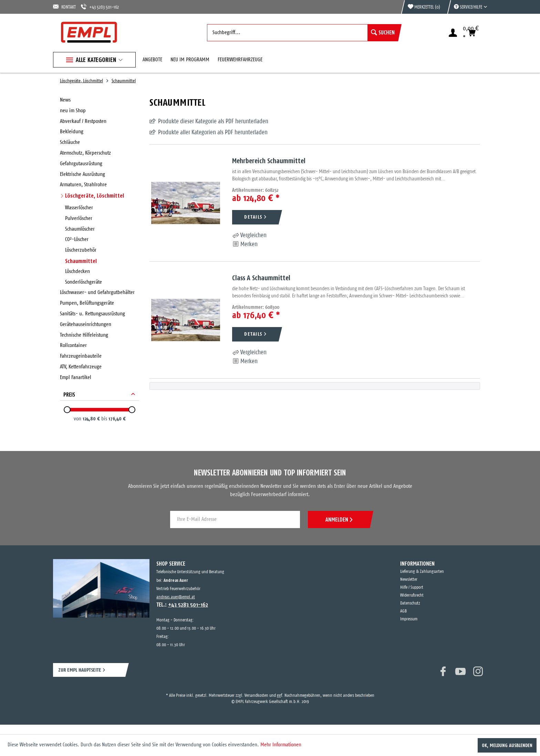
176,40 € (117, 419)
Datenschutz (410, 603)
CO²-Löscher (77, 239)
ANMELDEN (339, 519)
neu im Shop (73, 111)
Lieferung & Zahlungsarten (422, 572)
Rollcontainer (73, 345)
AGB (403, 611)
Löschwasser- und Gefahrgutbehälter (97, 292)
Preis (69, 395)
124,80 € (92, 419)
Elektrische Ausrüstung (82, 174)
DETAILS (253, 217)
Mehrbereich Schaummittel (269, 161)
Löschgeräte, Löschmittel (95, 196)
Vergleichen (249, 235)
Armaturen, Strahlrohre (83, 185)
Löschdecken (77, 271)
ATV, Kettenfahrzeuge (81, 367)
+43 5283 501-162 (100, 7)
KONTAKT (64, 7)
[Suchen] (383, 33)
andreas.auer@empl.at (176, 597)
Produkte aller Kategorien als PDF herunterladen (213, 133)
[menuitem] (467, 7)
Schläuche (70, 142)
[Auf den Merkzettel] (245, 244)
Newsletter (409, 580)
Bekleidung (72, 132)
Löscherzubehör (81, 250)
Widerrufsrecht (412, 595)
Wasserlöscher (79, 208)
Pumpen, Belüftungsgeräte (87, 303)
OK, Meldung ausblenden (507, 745)
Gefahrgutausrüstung (81, 164)
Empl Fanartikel (76, 377)
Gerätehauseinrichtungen (86, 324)
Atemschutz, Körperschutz (85, 153)
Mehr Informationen (281, 745)
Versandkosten (256, 696)
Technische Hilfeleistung (84, 335)
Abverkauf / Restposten (83, 121)
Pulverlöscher (79, 218)
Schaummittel (81, 261)
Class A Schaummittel (261, 278)
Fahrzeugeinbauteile (81, 356)
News (65, 100)
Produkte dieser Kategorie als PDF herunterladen (213, 122)
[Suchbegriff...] (303, 33)
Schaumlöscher (80, 229)
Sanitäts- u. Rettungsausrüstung (92, 314)
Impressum (409, 619)
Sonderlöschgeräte (84, 282)
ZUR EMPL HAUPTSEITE (80, 670)
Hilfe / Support (412, 587)
